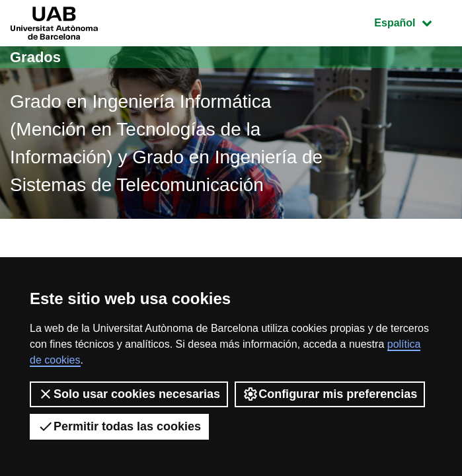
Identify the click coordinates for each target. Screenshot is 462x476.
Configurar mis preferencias (330, 394)
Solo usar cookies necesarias (129, 394)
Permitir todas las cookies (119, 426)
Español (413, 21)
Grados (35, 57)
